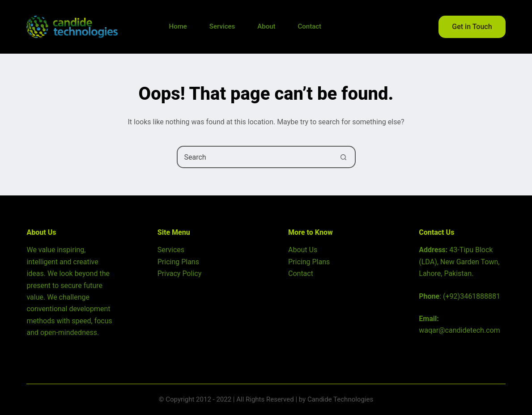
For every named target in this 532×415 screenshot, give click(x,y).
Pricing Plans (178, 262)
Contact (309, 26)
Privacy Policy (180, 273)
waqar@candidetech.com (459, 330)
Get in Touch (472, 27)
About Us (303, 250)
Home (178, 26)
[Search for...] (255, 157)
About (266, 26)
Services (222, 26)
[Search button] (344, 157)
